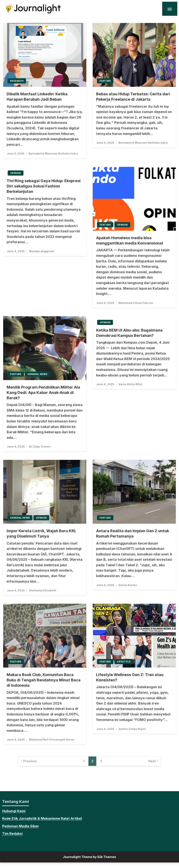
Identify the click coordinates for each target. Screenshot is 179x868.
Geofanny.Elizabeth (43, 590)
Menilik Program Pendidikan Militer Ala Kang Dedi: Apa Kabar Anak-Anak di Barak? (43, 393)
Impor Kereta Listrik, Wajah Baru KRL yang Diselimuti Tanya (41, 533)
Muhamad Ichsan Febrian (136, 303)
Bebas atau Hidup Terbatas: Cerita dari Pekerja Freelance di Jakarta (133, 97)
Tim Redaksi (12, 834)
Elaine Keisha (128, 585)
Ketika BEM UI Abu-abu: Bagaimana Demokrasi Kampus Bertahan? (129, 333)
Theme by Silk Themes (99, 857)
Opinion (16, 173)
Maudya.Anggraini (42, 251)
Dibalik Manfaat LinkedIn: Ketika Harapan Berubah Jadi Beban (37, 97)
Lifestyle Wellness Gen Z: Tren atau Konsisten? (130, 677)
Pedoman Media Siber (21, 826)
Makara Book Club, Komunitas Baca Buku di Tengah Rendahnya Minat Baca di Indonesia (44, 680)
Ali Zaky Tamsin (40, 447)
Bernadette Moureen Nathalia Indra (53, 154)
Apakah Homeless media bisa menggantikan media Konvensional (130, 240)
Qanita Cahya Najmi (132, 729)
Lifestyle (124, 662)
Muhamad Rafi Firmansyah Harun (52, 740)
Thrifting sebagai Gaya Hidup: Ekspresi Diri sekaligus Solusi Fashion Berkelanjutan (44, 186)
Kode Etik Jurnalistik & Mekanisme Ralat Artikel (42, 818)
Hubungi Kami (14, 811)
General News (37, 374)
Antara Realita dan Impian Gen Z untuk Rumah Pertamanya (133, 533)
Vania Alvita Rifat (130, 384)
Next (152, 761)
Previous (30, 761)
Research (17, 81)
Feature (105, 81)
